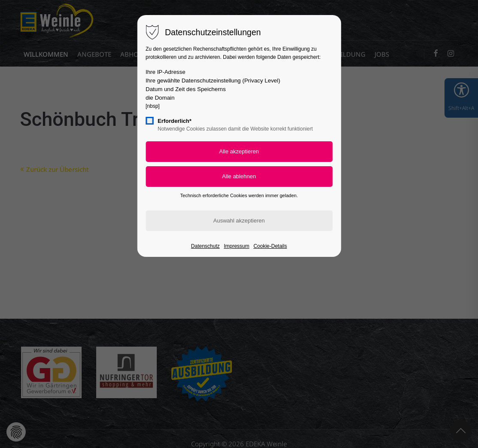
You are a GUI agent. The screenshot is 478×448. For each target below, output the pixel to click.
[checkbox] (149, 121)
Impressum (236, 246)
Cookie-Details (270, 246)
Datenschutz (206, 246)
